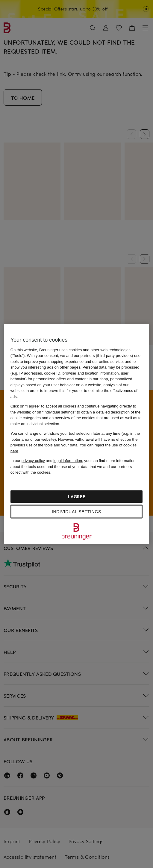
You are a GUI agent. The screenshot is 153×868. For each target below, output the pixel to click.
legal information (68, 461)
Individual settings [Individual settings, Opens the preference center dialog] (76, 511)
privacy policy (33, 461)
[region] (76, 434)
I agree (77, 496)
